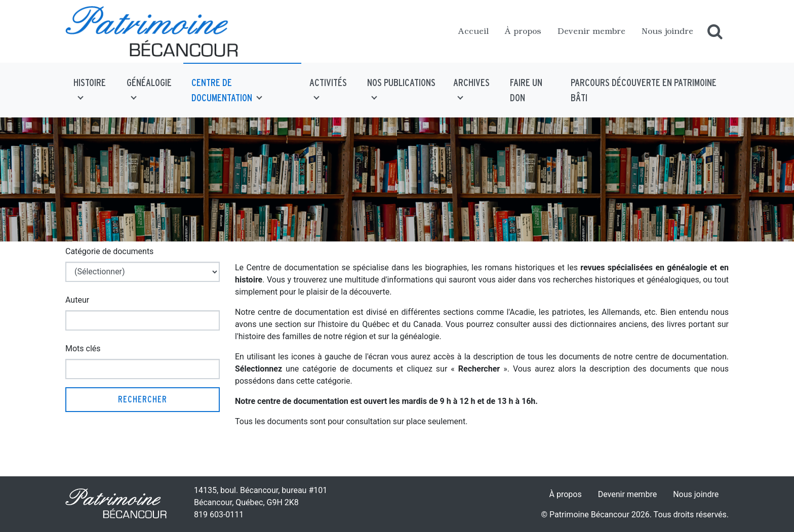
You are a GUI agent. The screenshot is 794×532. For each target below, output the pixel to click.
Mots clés (83, 349)
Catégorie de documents (109, 251)
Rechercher (143, 399)
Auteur (77, 300)
